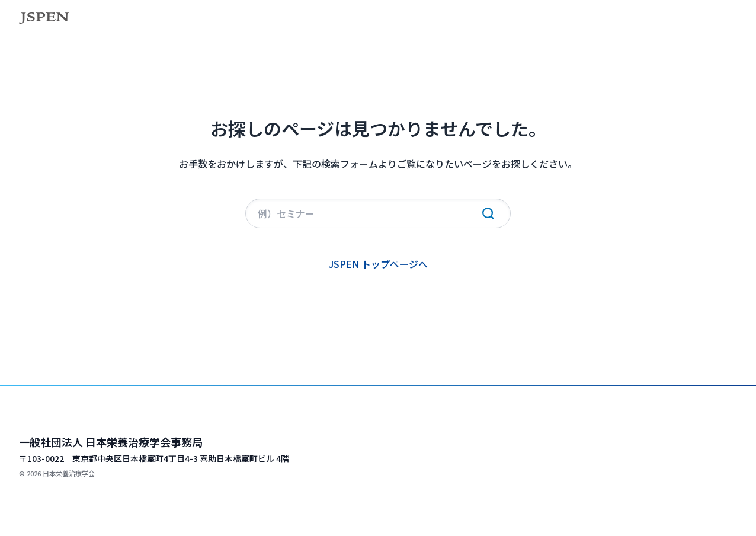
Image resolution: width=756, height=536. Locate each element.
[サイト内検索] (378, 213)
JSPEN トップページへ (378, 264)
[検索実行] (488, 213)
